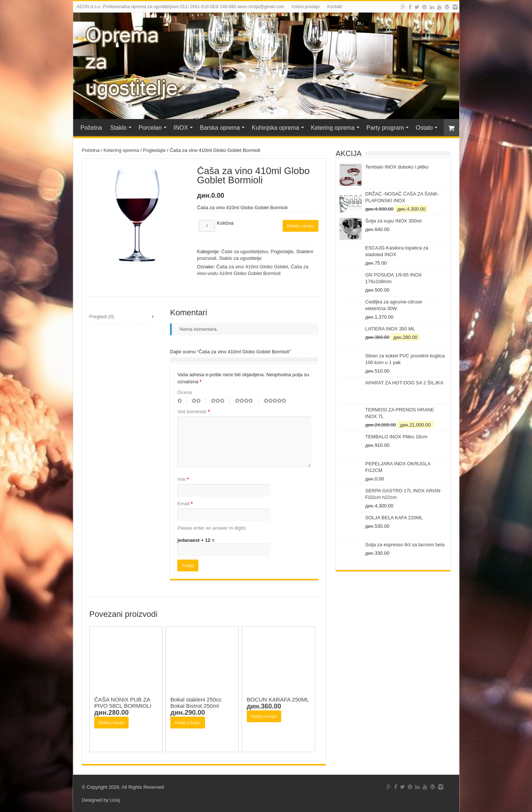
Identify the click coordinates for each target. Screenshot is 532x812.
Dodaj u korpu (111, 723)
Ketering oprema (333, 128)
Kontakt (335, 7)
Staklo (118, 128)
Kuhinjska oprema (275, 128)
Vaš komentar (194, 412)
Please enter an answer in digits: (212, 528)
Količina (225, 223)
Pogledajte (154, 150)
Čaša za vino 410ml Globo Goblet (252, 267)
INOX (181, 128)
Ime (183, 479)
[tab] (123, 317)
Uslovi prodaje (306, 7)
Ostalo (424, 128)
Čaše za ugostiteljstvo (245, 252)
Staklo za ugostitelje (241, 258)
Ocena (184, 392)
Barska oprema (220, 128)
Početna (91, 128)
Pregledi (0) (102, 317)
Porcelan (150, 128)
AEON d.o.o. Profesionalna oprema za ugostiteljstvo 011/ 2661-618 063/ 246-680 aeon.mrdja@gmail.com (181, 7)
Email (185, 504)
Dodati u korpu (301, 226)
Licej (115, 800)
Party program (385, 128)
